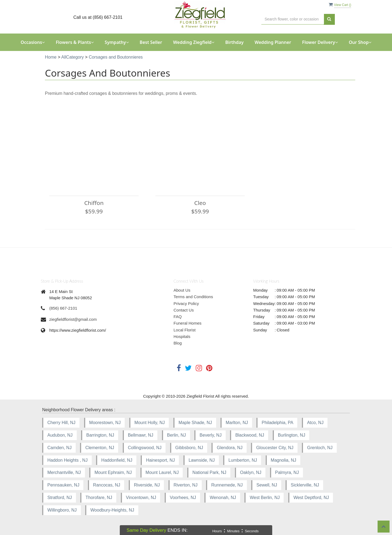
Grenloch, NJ (320, 448)
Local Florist (185, 330)
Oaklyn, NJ (251, 472)
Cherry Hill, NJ (61, 423)
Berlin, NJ (177, 435)
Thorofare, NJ (99, 498)
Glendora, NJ (229, 448)
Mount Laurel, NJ (162, 472)
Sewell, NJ (267, 485)
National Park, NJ (209, 472)
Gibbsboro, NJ (189, 448)
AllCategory (73, 57)
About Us (182, 290)
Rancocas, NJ (107, 485)
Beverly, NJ (211, 435)
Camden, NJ (59, 448)
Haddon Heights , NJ (68, 460)
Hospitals (182, 336)
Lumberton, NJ (243, 460)
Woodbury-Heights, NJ (112, 510)
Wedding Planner (273, 42)
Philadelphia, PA (277, 423)
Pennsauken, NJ (63, 485)
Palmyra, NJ (287, 472)
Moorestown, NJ (105, 423)
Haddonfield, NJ (117, 460)
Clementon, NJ (100, 448)
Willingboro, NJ (62, 510)
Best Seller (151, 42)
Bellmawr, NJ (141, 435)
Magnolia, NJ (284, 460)
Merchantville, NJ (64, 472)
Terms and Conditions (193, 297)
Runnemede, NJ (227, 485)
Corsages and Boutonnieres (116, 57)
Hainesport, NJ (160, 460)
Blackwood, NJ (250, 435)
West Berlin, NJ (265, 498)
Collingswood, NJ (145, 448)
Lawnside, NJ (202, 460)
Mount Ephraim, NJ (113, 472)
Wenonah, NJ (223, 498)
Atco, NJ (315, 423)
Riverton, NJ (186, 485)
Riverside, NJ (147, 485)
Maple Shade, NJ (195, 423)
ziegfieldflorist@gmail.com (73, 319)
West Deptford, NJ (311, 498)
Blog (178, 343)
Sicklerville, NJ (305, 485)
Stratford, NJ (60, 498)
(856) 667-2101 (63, 308)
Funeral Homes (188, 323)
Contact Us (184, 310)
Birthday (235, 42)
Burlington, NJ (292, 435)
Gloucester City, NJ (275, 448)
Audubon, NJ (60, 435)
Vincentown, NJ (141, 498)
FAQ (178, 317)
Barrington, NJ (100, 435)
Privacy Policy (186, 303)
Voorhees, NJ (183, 498)
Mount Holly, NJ (150, 423)
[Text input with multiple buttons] (293, 19)
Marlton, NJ (237, 423)
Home (51, 57)
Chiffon (94, 203)
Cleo (200, 203)
